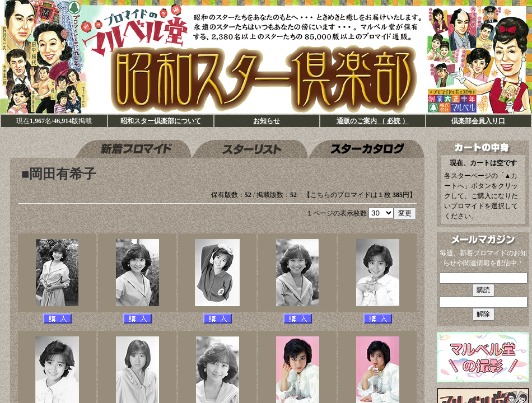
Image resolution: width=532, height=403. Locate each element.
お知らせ (267, 121)
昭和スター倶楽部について (161, 121)
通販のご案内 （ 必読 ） (373, 121)
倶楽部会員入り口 (478, 121)
